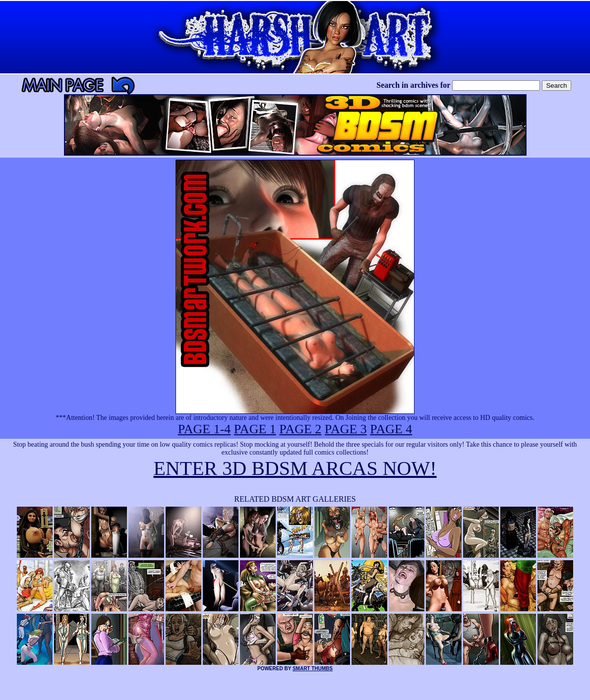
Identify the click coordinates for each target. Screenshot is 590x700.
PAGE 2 (300, 429)
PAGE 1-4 (205, 429)
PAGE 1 (255, 429)
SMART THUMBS (313, 669)
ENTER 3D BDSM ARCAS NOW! (295, 468)
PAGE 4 (391, 429)
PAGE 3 (346, 429)
